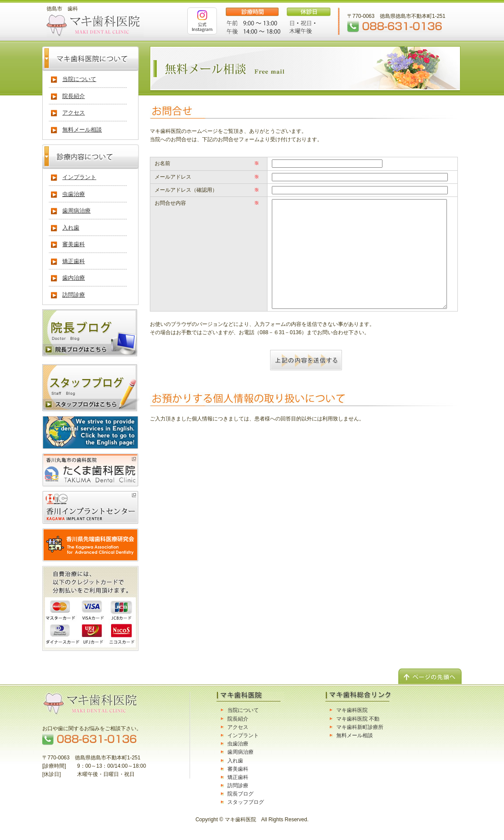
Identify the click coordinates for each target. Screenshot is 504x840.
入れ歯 (71, 228)
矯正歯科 (74, 261)
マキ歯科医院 (352, 710)
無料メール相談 (82, 130)
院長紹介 (74, 96)
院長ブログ (240, 794)
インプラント (79, 177)
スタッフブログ (246, 802)
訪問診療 (74, 295)
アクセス (74, 113)
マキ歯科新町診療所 (360, 727)
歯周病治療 (76, 211)
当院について (79, 79)
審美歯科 (74, 244)
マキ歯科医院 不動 (358, 719)
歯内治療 (74, 278)
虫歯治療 (74, 194)
